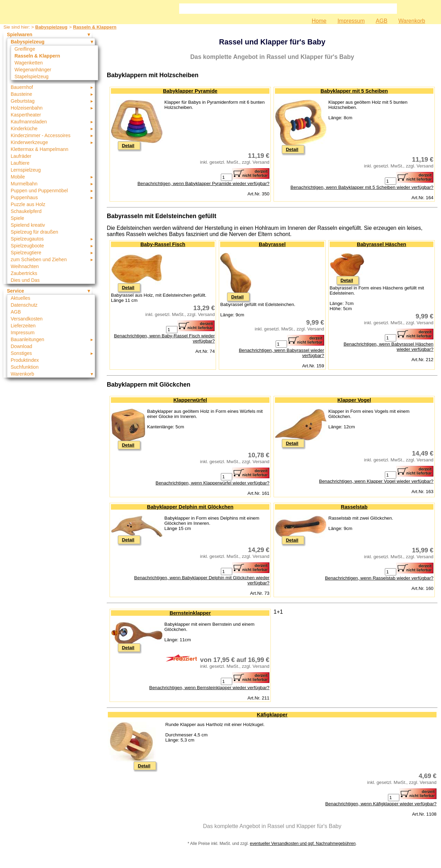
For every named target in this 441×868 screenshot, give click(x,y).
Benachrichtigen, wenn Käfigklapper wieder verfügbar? (381, 804)
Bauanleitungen (27, 339)
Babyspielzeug (51, 27)
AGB (382, 21)
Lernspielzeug (26, 170)
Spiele (17, 218)
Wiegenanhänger (33, 70)
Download (21, 346)
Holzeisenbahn (27, 108)
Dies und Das (25, 280)
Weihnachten (25, 266)
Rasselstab (354, 507)
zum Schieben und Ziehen (39, 259)
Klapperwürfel (190, 400)
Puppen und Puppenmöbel (39, 191)
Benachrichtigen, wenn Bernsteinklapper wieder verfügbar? (209, 688)
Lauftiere (20, 163)
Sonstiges (21, 353)
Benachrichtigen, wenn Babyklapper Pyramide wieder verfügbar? (203, 183)
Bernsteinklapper (190, 613)
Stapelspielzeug (32, 76)
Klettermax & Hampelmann (39, 149)
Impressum (351, 21)
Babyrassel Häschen (382, 244)
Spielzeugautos (27, 239)
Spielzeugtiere (26, 253)
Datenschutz (24, 305)
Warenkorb (412, 21)
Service (16, 291)
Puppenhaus (24, 197)
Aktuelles (20, 298)
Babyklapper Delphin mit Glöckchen (190, 507)
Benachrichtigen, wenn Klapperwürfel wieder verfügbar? (213, 483)
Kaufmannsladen (29, 122)
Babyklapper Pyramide (190, 91)
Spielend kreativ (28, 225)
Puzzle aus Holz (28, 204)
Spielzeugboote (27, 246)
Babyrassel (272, 244)
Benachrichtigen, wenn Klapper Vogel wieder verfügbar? (376, 481)
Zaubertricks (24, 273)
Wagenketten (29, 63)
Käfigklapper (272, 715)
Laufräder (21, 156)
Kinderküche (24, 129)
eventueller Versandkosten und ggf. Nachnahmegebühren (303, 844)
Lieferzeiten (23, 326)
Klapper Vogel (354, 400)
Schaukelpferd (26, 211)
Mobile (18, 177)
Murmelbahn (24, 184)
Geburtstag (23, 101)
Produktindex (25, 360)
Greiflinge (25, 49)
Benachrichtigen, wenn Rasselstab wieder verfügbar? (379, 578)
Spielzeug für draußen (34, 232)
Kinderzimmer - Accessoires (41, 135)
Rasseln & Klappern (95, 27)
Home (319, 21)
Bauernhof (22, 87)
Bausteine (21, 94)
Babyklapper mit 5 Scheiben (354, 91)
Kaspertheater (26, 115)
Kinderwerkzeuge (29, 142)
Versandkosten (27, 319)
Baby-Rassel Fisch (163, 244)
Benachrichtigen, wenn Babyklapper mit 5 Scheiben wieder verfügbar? (362, 187)
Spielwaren (20, 34)
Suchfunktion (25, 367)
